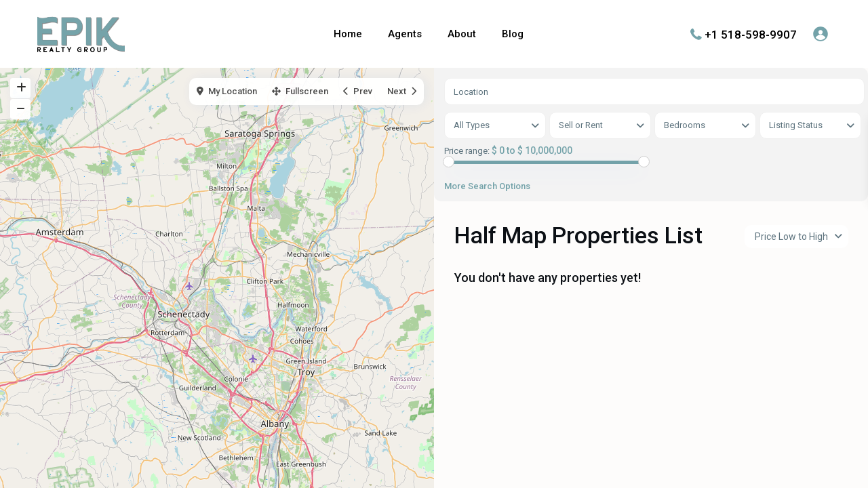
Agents (405, 34)
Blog (513, 34)
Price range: (467, 151)
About (462, 34)
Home (348, 34)
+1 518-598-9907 (751, 34)
